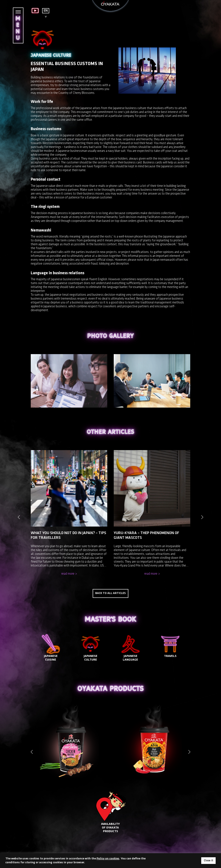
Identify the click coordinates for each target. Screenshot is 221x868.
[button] (189, 748)
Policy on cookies (108, 859)
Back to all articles (110, 589)
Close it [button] (208, 861)
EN (46, 11)
